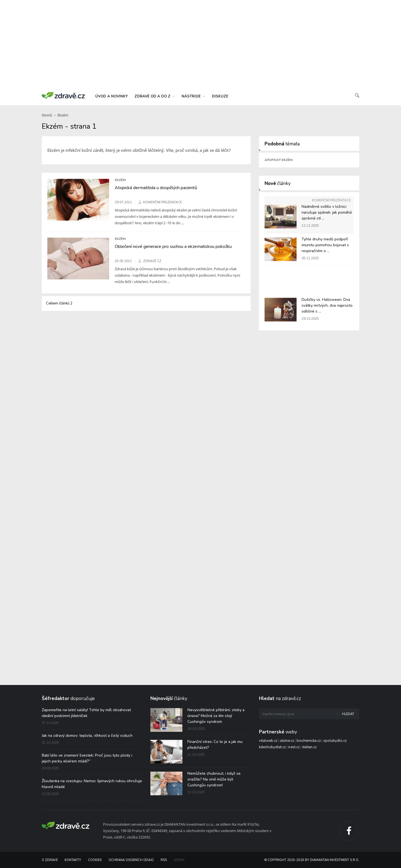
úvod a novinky (112, 96)
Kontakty (73, 860)
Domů (47, 115)
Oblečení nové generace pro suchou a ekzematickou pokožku (173, 247)
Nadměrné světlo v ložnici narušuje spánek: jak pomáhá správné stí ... (327, 212)
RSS (164, 860)
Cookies (95, 860)
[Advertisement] (200, 45)
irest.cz (294, 747)
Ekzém (63, 115)
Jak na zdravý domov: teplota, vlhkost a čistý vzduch (87, 736)
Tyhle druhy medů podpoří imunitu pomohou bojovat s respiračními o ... (325, 245)
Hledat (348, 714)
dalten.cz (309, 747)
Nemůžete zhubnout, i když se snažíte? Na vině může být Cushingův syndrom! (214, 779)
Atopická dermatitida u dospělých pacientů (156, 188)
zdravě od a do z (154, 96)
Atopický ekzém (278, 160)
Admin (179, 860)
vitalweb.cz (268, 741)
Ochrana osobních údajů (131, 860)
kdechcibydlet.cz (272, 747)
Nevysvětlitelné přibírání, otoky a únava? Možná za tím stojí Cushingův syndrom (216, 716)
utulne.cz (287, 741)
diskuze (220, 96)
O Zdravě (50, 860)
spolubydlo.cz (335, 741)
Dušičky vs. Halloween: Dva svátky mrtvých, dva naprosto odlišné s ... (327, 305)
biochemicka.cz (309, 741)
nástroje (193, 96)
